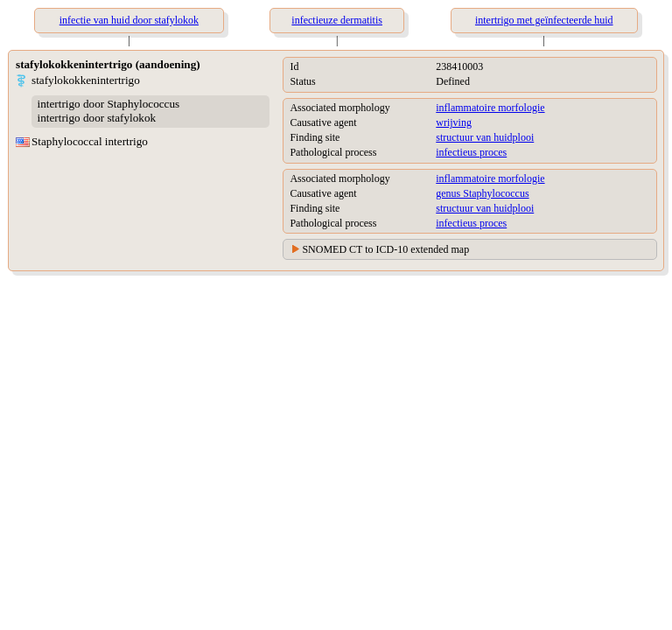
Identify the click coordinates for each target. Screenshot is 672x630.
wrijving (454, 122)
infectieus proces (471, 152)
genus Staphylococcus (482, 193)
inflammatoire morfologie (490, 108)
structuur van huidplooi (485, 137)
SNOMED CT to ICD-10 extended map (385, 249)
